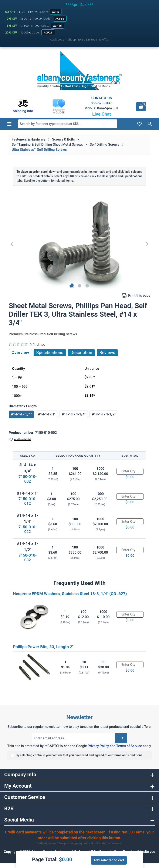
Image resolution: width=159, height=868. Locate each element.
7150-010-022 (28, 529)
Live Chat (102, 114)
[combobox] (68, 124)
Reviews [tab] (107, 353)
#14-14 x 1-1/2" (104, 414)
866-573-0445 (102, 103)
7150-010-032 (28, 558)
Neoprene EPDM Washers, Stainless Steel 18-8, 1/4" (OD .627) (70, 594)
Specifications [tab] (50, 353)
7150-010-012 (28, 501)
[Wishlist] (139, 124)
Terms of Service (129, 746)
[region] (79, 244)
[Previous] (12, 244)
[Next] (147, 244)
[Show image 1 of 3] (72, 286)
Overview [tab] (20, 353)
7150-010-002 (28, 479)
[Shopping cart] (141, 107)
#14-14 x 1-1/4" (74, 414)
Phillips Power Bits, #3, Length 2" (43, 647)
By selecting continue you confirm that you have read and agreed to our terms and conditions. (79, 755)
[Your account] (150, 124)
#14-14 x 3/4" (21, 414)
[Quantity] (130, 471)
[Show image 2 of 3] (79, 286)
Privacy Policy (98, 746)
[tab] (81, 353)
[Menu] (9, 124)
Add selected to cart (109, 860)
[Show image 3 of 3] (87, 286)
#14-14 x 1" (47, 414)
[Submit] (121, 738)
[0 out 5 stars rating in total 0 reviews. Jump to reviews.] (27, 344)
